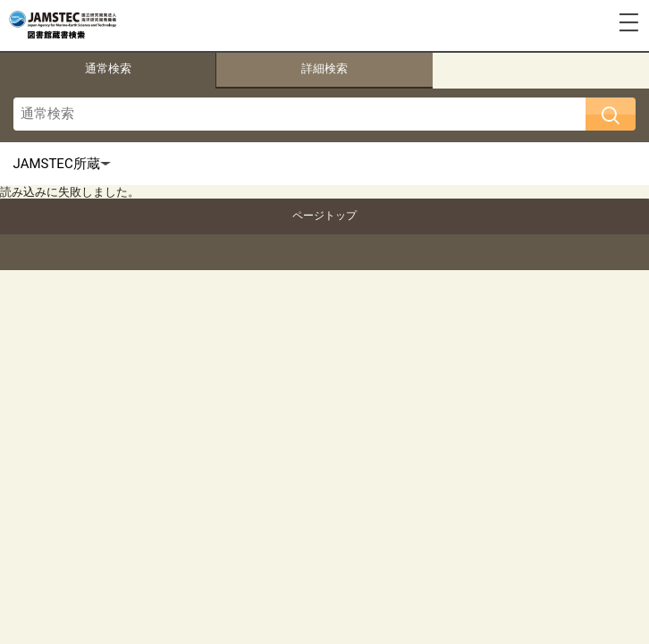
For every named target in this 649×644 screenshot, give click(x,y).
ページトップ (324, 216)
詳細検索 (324, 68)
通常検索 (108, 68)
